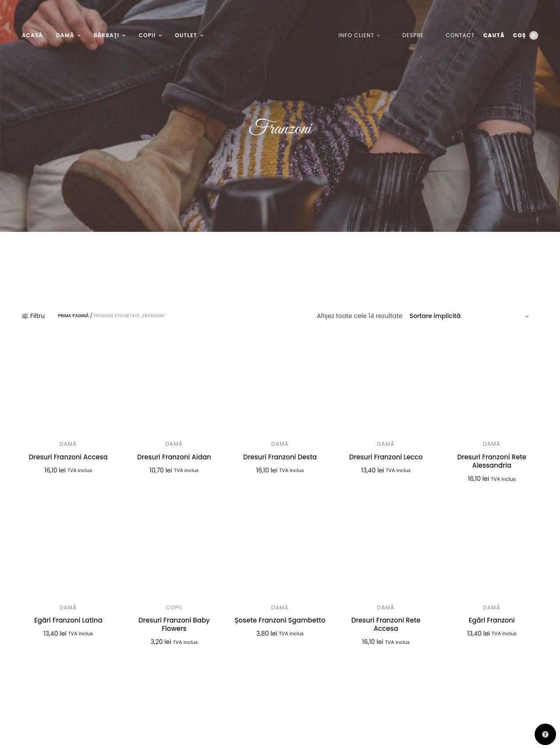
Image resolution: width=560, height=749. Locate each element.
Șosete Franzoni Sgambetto (280, 620)
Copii (147, 35)
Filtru (33, 316)
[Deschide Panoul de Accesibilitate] (545, 734)
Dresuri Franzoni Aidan (174, 457)
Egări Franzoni (492, 620)
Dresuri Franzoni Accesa (68, 457)
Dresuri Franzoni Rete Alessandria (492, 461)
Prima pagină (73, 316)
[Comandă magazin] (470, 316)
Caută (494, 35)
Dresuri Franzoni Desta (280, 457)
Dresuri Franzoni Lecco (386, 457)
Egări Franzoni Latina (68, 620)
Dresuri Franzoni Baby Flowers (174, 625)
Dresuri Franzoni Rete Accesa (386, 625)
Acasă (32, 35)
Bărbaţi (107, 35)
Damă (65, 35)
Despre (413, 35)
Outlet (186, 35)
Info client (356, 35)
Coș (526, 35)
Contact (460, 35)
